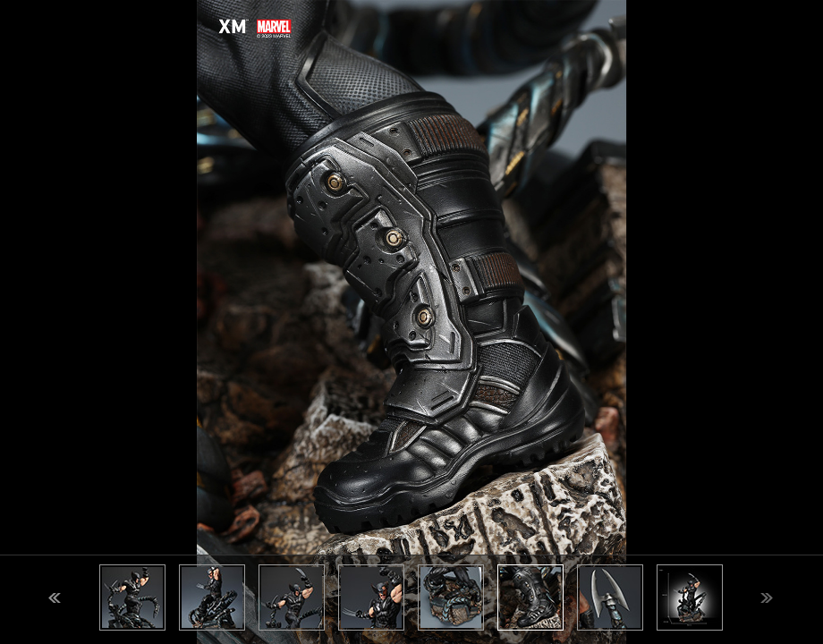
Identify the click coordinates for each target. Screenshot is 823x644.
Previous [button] (55, 598)
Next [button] (767, 598)
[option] (411, 322)
